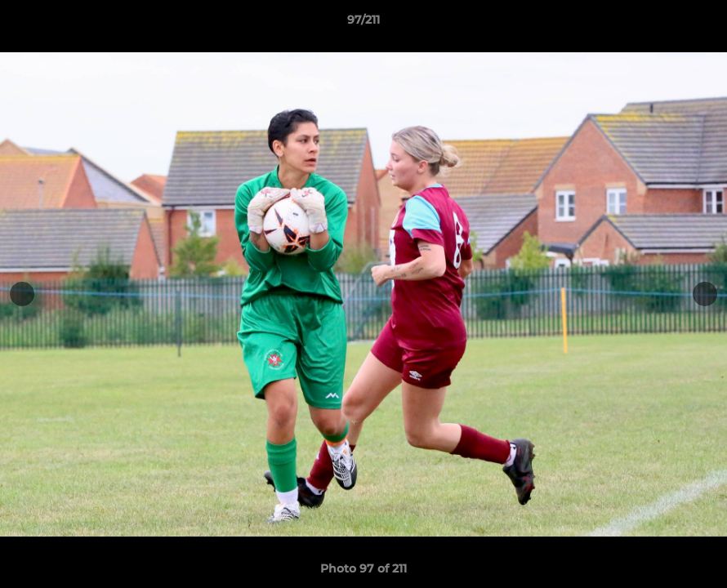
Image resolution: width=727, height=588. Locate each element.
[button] (698, 24)
